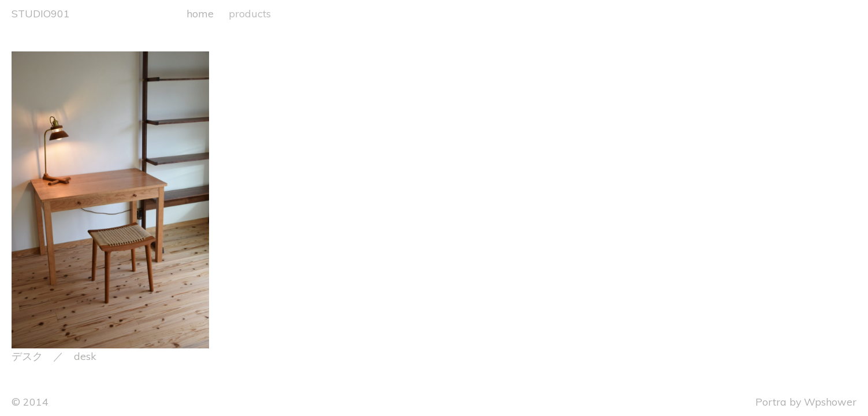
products (250, 13)
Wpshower (830, 402)
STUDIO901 (41, 13)
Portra (771, 402)
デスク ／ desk (54, 356)
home (200, 13)
